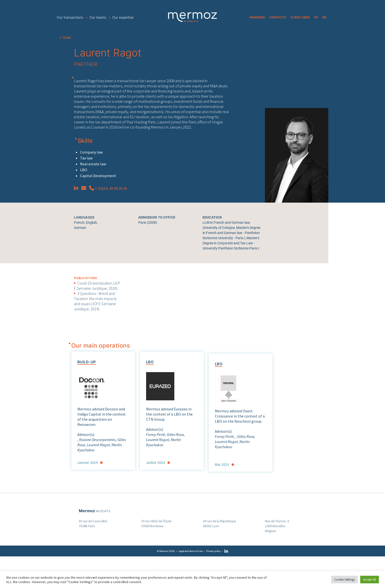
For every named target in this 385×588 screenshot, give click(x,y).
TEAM (66, 38)
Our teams (98, 17)
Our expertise (123, 17)
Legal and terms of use (191, 551)
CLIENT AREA (300, 17)
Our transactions (70, 17)
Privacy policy (213, 551)
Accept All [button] (370, 580)
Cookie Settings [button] (344, 580)
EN (324, 17)
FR (316, 17)
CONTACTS (278, 17)
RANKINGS (257, 17)
